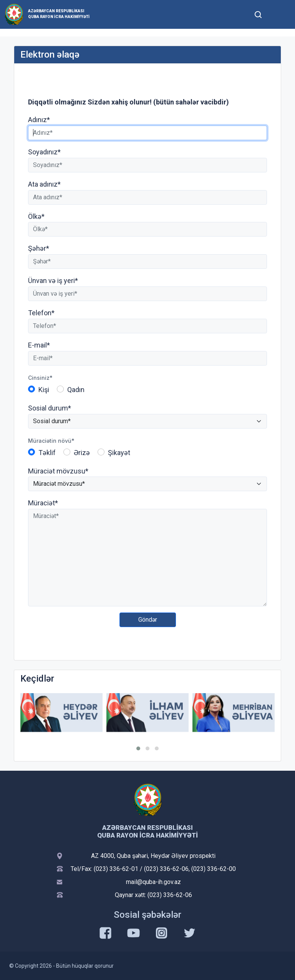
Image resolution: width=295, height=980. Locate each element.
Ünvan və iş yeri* (53, 281)
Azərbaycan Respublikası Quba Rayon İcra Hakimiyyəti (59, 14)
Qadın (76, 390)
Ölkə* (36, 216)
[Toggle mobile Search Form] (258, 13)
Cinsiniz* (40, 378)
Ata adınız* (44, 184)
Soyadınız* (44, 152)
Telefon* (41, 313)
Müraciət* (43, 503)
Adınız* (39, 120)
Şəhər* (39, 248)
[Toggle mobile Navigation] (277, 14)
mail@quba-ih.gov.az (153, 882)
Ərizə (82, 453)
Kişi (44, 390)
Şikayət (119, 453)
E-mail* (39, 345)
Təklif (47, 453)
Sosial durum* (50, 408)
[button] (138, 748)
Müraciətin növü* (51, 441)
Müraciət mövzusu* (58, 471)
